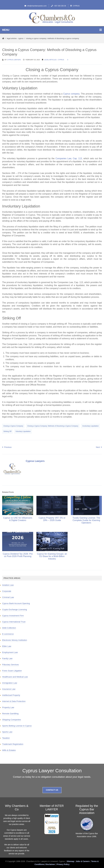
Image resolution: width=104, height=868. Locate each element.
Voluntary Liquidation (23, 431)
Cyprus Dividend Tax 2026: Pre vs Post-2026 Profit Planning (18, 555)
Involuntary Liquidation (90, 426)
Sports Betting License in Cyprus (17, 726)
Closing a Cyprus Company (13, 426)
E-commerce (8, 634)
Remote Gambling (10, 713)
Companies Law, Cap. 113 (69, 158)
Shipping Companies (12, 720)
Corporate (7, 591)
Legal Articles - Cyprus (15, 38)
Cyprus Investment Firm (13, 616)
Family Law (7, 658)
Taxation (6, 738)
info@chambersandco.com (36, 6)
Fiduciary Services (10, 665)
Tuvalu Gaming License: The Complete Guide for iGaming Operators (86, 520)
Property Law (8, 707)
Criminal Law (8, 597)
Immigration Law (10, 683)
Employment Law (10, 652)
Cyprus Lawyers (14, 60)
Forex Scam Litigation (12, 671)
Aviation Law (8, 585)
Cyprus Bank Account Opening (16, 603)
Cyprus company (71, 94)
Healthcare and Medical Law (15, 677)
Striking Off (7, 431)
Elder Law (7, 646)
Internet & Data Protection (14, 701)
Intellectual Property (11, 695)
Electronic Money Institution (15, 640)
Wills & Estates (9, 750)
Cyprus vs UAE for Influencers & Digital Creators (18, 519)
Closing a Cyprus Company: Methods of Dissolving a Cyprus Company (53, 426)
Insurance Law (9, 689)
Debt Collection (9, 628)
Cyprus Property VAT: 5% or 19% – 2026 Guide (52, 519)
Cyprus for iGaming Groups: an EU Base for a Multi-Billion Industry (52, 556)
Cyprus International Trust (14, 622)
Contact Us (52, 790)
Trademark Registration (13, 744)
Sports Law (7, 732)
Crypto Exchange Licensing (15, 609)
